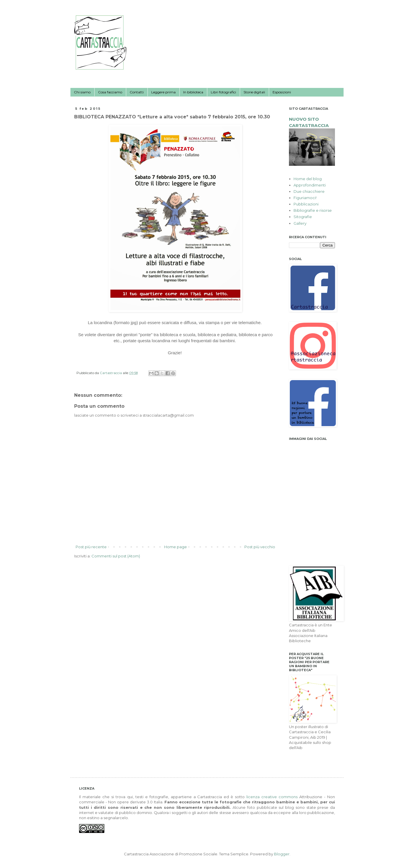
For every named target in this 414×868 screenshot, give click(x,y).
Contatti (137, 92)
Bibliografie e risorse (313, 210)
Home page (176, 547)
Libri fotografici (223, 92)
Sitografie (303, 217)
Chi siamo (82, 92)
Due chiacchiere (309, 191)
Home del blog (308, 179)
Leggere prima (163, 92)
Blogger (282, 854)
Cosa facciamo (110, 92)
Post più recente (91, 547)
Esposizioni (282, 92)
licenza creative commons (272, 797)
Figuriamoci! (305, 198)
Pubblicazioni (306, 204)
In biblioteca (193, 92)
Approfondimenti (310, 185)
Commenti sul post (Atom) (116, 556)
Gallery (300, 223)
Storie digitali (254, 92)
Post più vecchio (260, 547)
